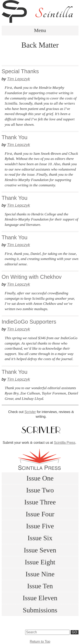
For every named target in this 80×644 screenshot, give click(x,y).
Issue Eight (40, 562)
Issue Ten (40, 586)
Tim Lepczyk (19, 79)
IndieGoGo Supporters (29, 322)
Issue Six (40, 538)
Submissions (40, 610)
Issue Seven (40, 550)
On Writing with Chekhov (32, 277)
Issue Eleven (40, 598)
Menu (40, 30)
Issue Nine (40, 574)
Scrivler (30, 412)
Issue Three (40, 502)
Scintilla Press (65, 443)
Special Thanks (20, 71)
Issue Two (40, 490)
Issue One (40, 478)
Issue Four (40, 514)
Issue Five (40, 526)
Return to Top (40, 642)
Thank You (15, 137)
